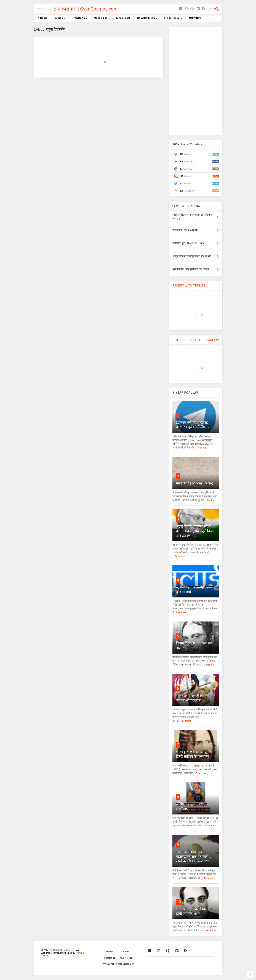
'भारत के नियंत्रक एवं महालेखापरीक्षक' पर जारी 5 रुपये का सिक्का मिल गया (194, 857)
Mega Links (102, 18)
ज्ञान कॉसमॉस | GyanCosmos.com (86, 9)
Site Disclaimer (126, 964)
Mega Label (123, 18)
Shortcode (173, 18)
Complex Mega (147, 18)
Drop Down (80, 18)
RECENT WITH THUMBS (189, 286)
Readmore (202, 448)
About (126, 952)
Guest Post (126, 958)
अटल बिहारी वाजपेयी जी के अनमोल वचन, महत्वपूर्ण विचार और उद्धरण (195, 531)
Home (42, 18)
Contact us (110, 958)
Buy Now (195, 18)
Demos (60, 18)
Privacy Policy (110, 964)
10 (179, 902)
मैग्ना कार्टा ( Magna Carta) (195, 483)
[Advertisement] (196, 80)
